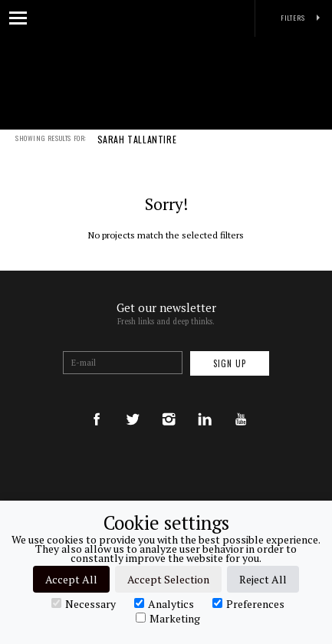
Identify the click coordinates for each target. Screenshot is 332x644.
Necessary (84, 603)
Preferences (248, 603)
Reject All (263, 579)
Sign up (230, 363)
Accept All (71, 579)
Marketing (168, 618)
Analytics (164, 603)
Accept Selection (168, 579)
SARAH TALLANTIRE (137, 149)
